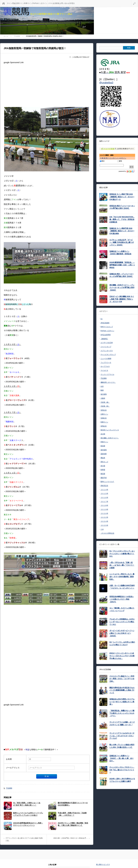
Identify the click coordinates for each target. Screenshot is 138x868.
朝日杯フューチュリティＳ (110, 430)
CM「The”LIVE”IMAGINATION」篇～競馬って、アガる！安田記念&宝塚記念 (122, 219)
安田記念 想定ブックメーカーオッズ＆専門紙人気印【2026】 (122, 207)
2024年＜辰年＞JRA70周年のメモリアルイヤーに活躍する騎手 (122, 780)
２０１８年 (104, 505)
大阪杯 (103, 398)
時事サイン (28, 3)
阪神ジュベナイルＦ (107, 482)
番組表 (103, 458)
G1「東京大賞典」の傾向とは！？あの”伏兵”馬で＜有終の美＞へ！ (27, 804)
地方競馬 (104, 394)
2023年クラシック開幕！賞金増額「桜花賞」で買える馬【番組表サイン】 (73, 824)
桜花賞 (103, 446)
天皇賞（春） (105, 402)
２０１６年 (104, 497)
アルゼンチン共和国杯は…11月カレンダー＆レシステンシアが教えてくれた (122, 622)
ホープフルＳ (105, 366)
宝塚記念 (104, 418)
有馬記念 (104, 426)
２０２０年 (104, 513)
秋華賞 (103, 470)
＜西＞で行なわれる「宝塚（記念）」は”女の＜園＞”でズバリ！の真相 (122, 565)
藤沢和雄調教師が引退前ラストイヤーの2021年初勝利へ (73, 804)
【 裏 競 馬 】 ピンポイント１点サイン (113, 158)
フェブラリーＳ (106, 363)
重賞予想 (104, 478)
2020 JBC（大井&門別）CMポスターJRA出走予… (71, 838)
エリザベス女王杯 (107, 343)
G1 (102, 319)
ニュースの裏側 (106, 358)
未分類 (103, 434)
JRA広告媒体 (105, 323)
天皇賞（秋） (105, 406)
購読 (102, 161)
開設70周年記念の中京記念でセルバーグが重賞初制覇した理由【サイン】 (122, 690)
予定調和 (9, 788)
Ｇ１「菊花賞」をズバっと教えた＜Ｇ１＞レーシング (122, 609)
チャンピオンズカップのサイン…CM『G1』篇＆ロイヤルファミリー (122, 770)
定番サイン (20, 3)
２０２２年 (104, 517)
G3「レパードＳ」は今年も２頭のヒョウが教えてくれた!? (122, 643)
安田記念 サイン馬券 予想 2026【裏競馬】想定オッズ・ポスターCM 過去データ (122, 197)
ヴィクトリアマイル (107, 374)
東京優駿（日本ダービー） (110, 438)
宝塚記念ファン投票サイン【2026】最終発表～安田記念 (120, 253)
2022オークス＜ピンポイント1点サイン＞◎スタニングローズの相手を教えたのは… (122, 656)
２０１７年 (104, 501)
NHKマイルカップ (107, 327)
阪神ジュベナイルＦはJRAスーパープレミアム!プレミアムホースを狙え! (28, 814)
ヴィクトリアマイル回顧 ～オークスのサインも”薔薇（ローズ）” (122, 723)
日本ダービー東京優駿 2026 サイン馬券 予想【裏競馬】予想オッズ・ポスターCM (122, 299)
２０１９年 (104, 509)
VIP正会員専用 (106, 335)
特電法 (72, 3)
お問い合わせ (64, 3)
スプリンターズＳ (107, 351)
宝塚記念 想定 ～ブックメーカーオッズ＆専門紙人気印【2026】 (122, 275)
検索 (138, 1)
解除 (120, 161)
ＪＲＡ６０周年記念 (107, 533)
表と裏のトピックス (103, 864)
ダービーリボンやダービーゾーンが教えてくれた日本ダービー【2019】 (122, 633)
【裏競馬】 (104, 339)
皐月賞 (103, 466)
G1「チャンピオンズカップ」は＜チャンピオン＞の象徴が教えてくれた (122, 554)
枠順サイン (104, 442)
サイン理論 (11, 3)
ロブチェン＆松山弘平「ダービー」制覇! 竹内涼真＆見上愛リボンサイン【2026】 (122, 242)
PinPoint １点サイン (40, 3)
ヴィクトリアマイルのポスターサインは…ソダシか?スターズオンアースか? (122, 736)
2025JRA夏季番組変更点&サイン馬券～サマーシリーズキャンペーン (28, 824)
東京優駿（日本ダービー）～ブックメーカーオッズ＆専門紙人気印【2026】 (122, 288)
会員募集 (56, 3)
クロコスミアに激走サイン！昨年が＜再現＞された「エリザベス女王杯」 (122, 679)
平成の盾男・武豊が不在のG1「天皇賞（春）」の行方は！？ (72, 814)
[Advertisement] (47, 84)
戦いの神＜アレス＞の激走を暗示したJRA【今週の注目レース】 (122, 746)
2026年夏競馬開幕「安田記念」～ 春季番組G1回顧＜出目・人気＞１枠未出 (122, 265)
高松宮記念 (104, 486)
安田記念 (104, 410)
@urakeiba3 (106, 83)
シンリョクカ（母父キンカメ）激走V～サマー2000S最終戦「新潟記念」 (122, 577)
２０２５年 (104, 525)
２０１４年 (104, 490)
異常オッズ (104, 462)
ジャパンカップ (106, 347)
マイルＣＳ (104, 370)
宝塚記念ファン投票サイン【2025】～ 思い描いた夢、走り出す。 (121, 758)
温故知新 (104, 454)
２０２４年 (104, 521)
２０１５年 (104, 493)
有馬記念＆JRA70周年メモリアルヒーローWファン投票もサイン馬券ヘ (122, 702)
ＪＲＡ (50, 3)
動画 (102, 390)
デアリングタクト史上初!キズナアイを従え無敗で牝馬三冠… (24, 839)
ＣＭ (102, 529)
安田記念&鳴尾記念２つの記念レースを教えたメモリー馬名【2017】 (122, 599)
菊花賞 (103, 474)
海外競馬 (104, 450)
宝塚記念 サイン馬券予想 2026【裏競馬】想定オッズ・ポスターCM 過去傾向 (122, 231)
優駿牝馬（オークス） (108, 382)
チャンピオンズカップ (108, 354)
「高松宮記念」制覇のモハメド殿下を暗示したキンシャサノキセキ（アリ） (122, 713)
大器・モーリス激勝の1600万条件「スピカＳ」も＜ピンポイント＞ (122, 587)
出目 (102, 386)
